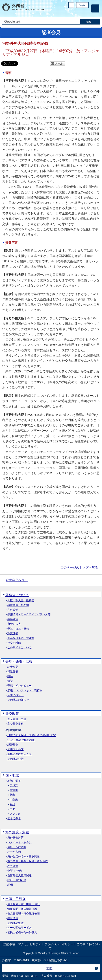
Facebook (75, 12)
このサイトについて (20, 648)
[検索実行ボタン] (90, 22)
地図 (49, 968)
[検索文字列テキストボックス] (41, 22)
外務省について (17, 595)
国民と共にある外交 (20, 754)
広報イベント (15, 695)
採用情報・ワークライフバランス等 (29, 615)
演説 (10, 681)
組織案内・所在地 (18, 605)
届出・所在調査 (17, 847)
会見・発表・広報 (19, 661)
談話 (10, 676)
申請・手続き (15, 899)
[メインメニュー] (95, 8)
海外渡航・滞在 (17, 832)
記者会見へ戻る (17, 580)
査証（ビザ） (15, 871)
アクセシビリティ (30, 944)
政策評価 (13, 634)
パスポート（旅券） (20, 843)
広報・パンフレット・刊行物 (25, 691)
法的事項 (9, 944)
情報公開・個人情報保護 (22, 909)
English (82, 5)
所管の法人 (14, 624)
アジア (14, 786)
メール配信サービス (20, 928)
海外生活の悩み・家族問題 (24, 857)
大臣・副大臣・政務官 (21, 601)
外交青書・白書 (17, 719)
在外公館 (13, 610)
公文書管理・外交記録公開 (24, 914)
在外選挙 (13, 866)
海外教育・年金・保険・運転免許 (28, 861)
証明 (10, 885)
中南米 (14, 800)
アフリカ (15, 814)
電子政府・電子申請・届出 (24, 904)
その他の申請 (15, 923)
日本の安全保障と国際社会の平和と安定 (32, 735)
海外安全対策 (15, 838)
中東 (12, 809)
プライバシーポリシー (59, 944)
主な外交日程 (15, 724)
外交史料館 (14, 643)
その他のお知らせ (18, 700)
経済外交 (13, 745)
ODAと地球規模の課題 (21, 740)
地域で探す (14, 781)
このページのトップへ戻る (79, 567)
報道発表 (13, 672)
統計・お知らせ (17, 880)
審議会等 (13, 619)
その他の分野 (15, 759)
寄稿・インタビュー (20, 686)
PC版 (71, 5)
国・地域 (12, 775)
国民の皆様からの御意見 (22, 933)
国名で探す (14, 819)
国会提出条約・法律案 (21, 638)
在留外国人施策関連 (20, 876)
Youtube (86, 12)
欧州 (12, 804)
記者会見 (13, 667)
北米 (12, 795)
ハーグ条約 (14, 852)
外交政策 (12, 714)
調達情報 (13, 918)
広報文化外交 (15, 749)
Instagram (80, 12)
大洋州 (14, 790)
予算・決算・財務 (18, 629)
